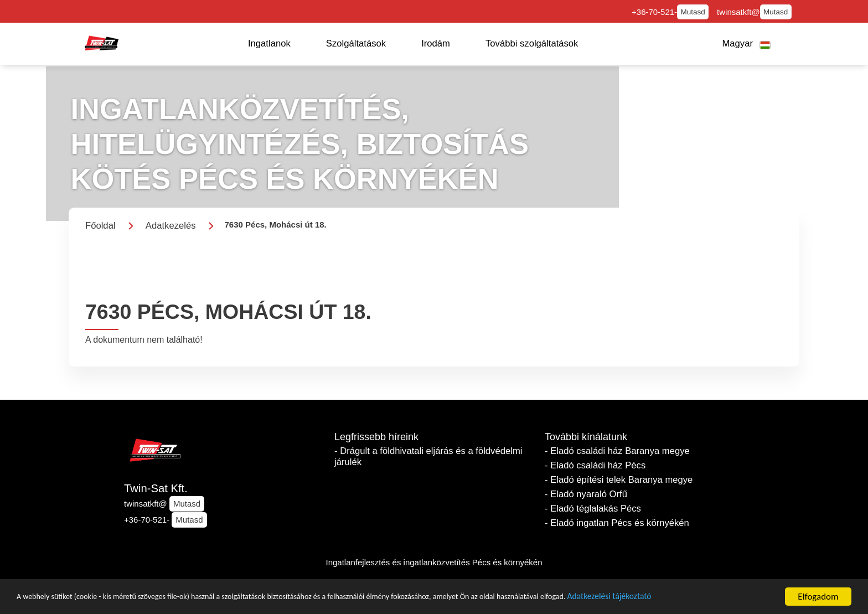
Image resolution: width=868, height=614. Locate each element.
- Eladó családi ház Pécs (595, 465)
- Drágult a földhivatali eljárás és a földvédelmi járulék (428, 456)
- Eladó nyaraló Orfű (586, 494)
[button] (269, 44)
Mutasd (693, 12)
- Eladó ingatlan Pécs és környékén (617, 523)
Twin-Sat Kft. (156, 488)
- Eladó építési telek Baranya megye (619, 480)
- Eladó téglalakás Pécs (593, 509)
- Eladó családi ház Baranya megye (617, 451)
